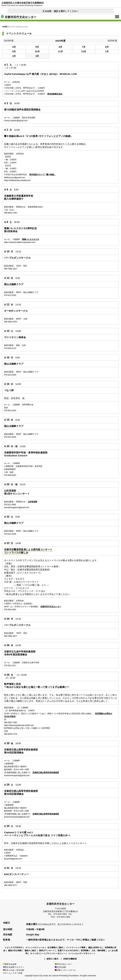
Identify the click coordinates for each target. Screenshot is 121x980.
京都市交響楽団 (70, 959)
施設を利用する (95, 948)
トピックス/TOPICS (13, 948)
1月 (107, 51)
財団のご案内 (52, 959)
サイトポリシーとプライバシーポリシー (48, 953)
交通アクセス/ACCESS (68, 951)
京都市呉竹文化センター (19, 17)
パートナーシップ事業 (76, 948)
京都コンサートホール (65, 970)
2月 (14, 56)
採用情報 (85, 951)
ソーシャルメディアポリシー (81, 953)
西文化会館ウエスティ (14, 967)
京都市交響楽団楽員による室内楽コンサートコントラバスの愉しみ (28, 551)
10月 (37, 51)
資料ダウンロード (47, 951)
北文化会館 (60, 967)
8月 (107, 47)
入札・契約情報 (98, 951)
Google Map (33, 935)
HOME (5, 27)
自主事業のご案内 (55, 948)
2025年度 (112, 41)
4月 (14, 47)
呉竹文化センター (63, 964)
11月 (61, 51)
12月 (84, 51)
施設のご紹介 (30, 951)
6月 (60, 47)
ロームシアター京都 (13, 973)
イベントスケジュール (35, 948)
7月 (84, 47)
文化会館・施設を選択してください (60, 11)
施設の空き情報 (15, 951)
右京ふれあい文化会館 (14, 970)
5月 (37, 47)
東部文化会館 (10, 964)
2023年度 (9, 41)
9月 (14, 51)
